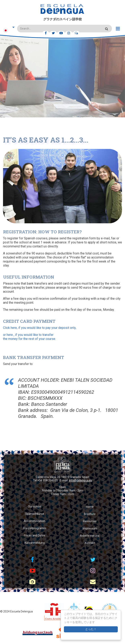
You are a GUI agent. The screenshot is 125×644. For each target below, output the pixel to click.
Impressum (90, 528)
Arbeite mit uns (90, 536)
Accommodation (35, 521)
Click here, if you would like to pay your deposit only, (40, 328)
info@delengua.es (80, 480)
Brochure (90, 514)
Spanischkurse (35, 514)
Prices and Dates (35, 535)
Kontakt (90, 543)
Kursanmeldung (35, 543)
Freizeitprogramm (35, 528)
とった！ (91, 629)
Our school (35, 507)
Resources (90, 521)
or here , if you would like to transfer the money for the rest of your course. (29, 337)
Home (90, 507)
